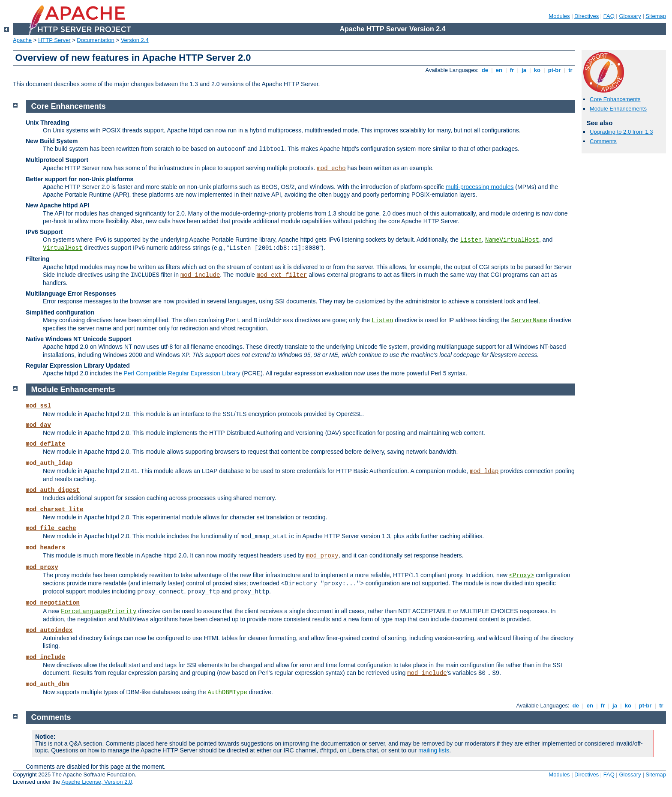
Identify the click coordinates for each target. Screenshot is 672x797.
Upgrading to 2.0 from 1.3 (621, 132)
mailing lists (434, 750)
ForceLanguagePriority (99, 611)
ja (524, 70)
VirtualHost (63, 248)
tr (571, 70)
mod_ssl (38, 406)
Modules (559, 16)
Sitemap (656, 16)
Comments (603, 141)
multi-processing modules (480, 187)
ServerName (529, 321)
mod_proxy (322, 556)
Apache (22, 40)
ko (537, 70)
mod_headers (45, 548)
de (485, 70)
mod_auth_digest (53, 490)
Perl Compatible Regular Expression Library (182, 373)
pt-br (554, 70)
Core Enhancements (615, 99)
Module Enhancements (618, 109)
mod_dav (38, 425)
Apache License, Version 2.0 (97, 782)
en (499, 70)
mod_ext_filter (282, 275)
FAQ (609, 16)
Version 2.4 (135, 40)
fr (512, 70)
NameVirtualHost (512, 240)
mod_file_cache (51, 528)
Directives (586, 16)
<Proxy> (522, 575)
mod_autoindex (49, 630)
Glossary (630, 16)
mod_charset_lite (54, 509)
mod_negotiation (53, 603)
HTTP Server (54, 40)
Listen (471, 240)
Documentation (95, 40)
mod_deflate (45, 444)
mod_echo (331, 168)
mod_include (200, 275)
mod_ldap (484, 471)
